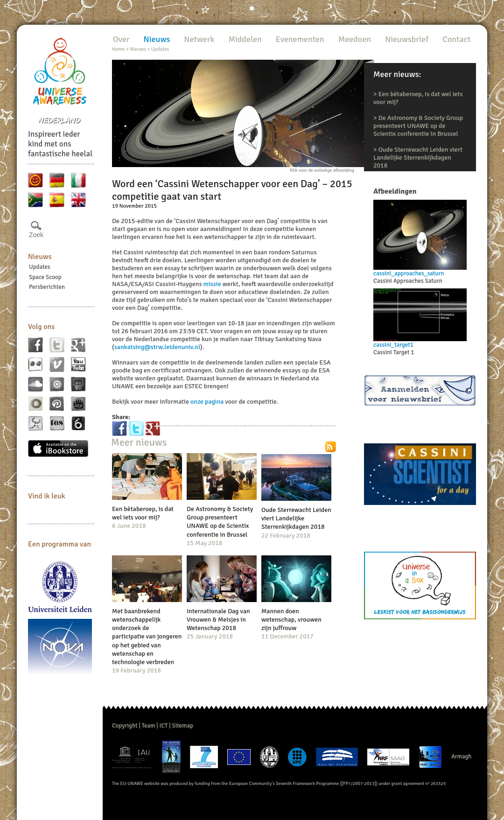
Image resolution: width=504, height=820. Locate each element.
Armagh (462, 757)
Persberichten (47, 287)
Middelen (245, 39)
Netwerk (199, 39)
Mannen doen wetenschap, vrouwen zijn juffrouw (291, 620)
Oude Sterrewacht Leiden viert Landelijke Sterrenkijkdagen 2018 (418, 158)
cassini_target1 (393, 345)
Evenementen (300, 39)
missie (212, 284)
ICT (163, 726)
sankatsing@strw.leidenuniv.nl (157, 347)
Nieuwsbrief (407, 39)
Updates (40, 267)
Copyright (125, 726)
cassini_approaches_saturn (409, 273)
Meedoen (355, 39)
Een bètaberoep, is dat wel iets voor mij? (143, 513)
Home (118, 49)
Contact (456, 39)
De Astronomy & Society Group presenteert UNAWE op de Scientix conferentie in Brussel (418, 126)
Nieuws (40, 257)
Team (149, 726)
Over (121, 39)
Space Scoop (45, 277)
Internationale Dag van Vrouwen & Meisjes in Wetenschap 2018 (218, 620)
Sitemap (183, 726)
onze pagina (207, 402)
